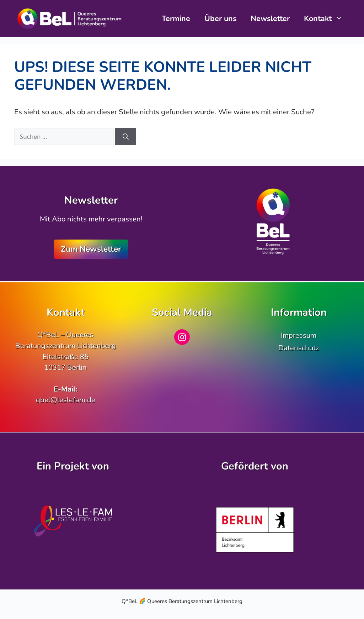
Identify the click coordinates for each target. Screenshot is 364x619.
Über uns (220, 19)
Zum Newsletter (91, 249)
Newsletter (270, 19)
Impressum (299, 335)
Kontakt (327, 19)
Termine (176, 19)
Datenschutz (299, 348)
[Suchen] (126, 137)
